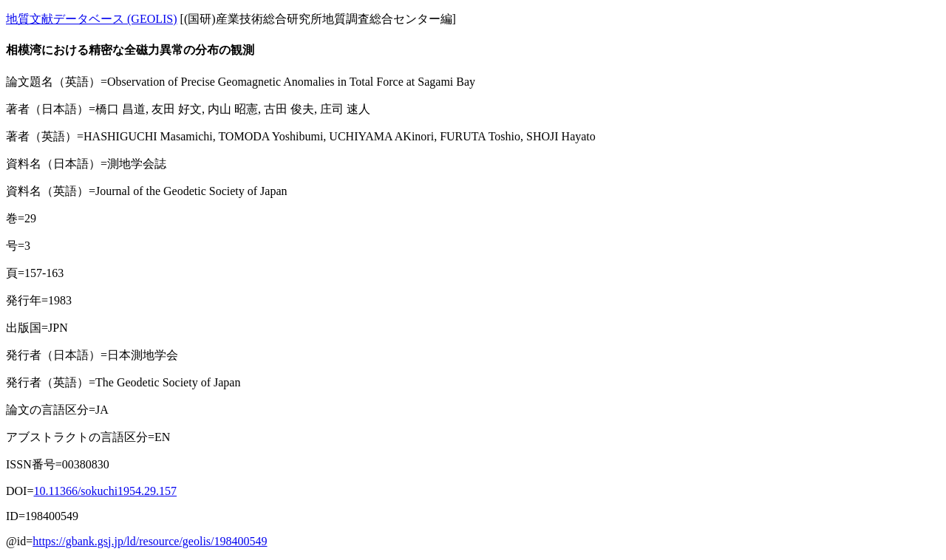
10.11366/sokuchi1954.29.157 (105, 491)
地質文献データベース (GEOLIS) (92, 19)
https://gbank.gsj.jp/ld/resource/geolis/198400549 (150, 541)
